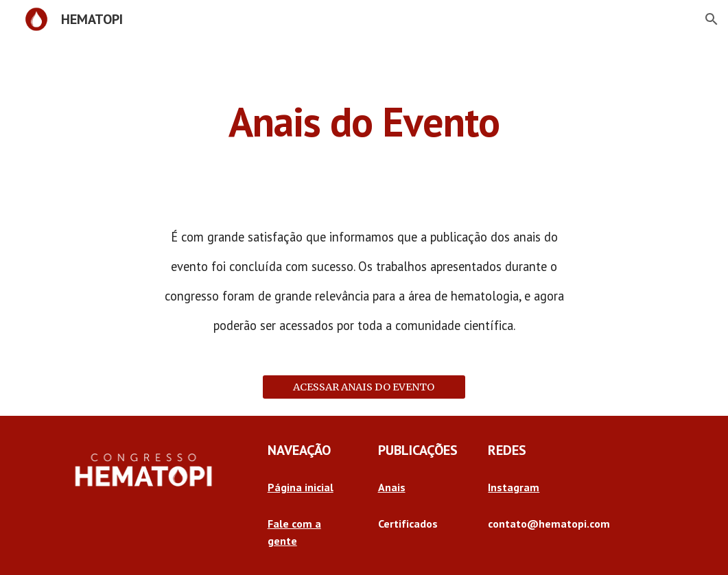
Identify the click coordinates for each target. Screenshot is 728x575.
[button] (712, 19)
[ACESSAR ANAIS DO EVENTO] (364, 387)
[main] (364, 121)
